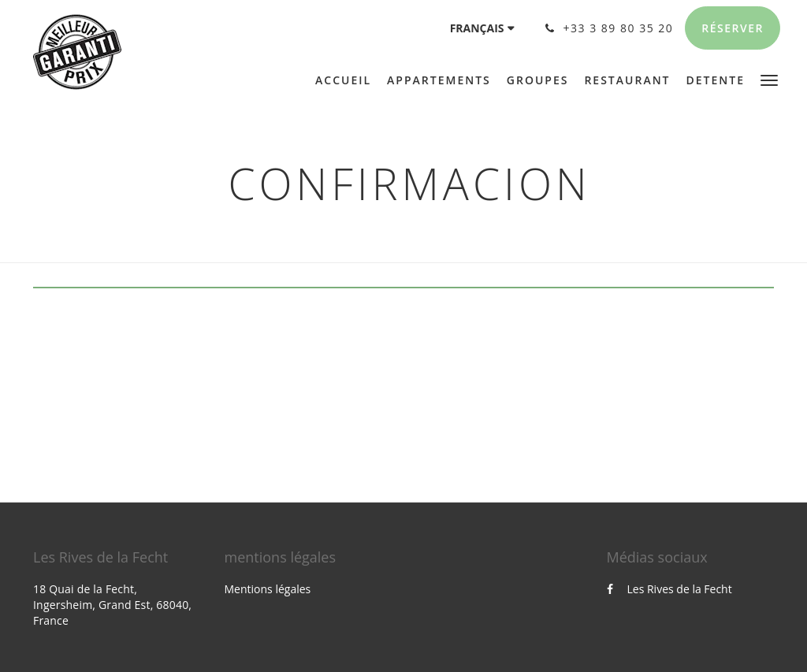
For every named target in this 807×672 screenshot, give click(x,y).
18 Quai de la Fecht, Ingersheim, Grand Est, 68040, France (112, 605)
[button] (769, 79)
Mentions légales (268, 589)
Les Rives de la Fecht (669, 589)
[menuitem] (347, 80)
